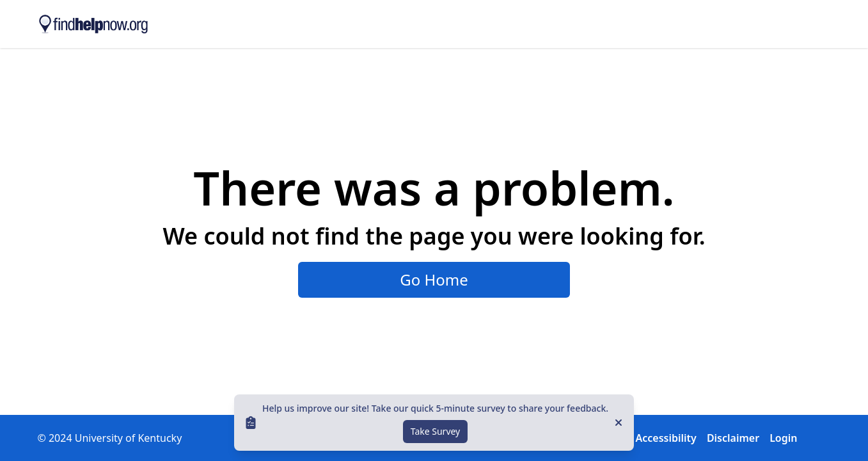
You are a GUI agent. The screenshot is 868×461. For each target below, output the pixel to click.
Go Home (434, 279)
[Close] (619, 423)
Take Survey (436, 431)
